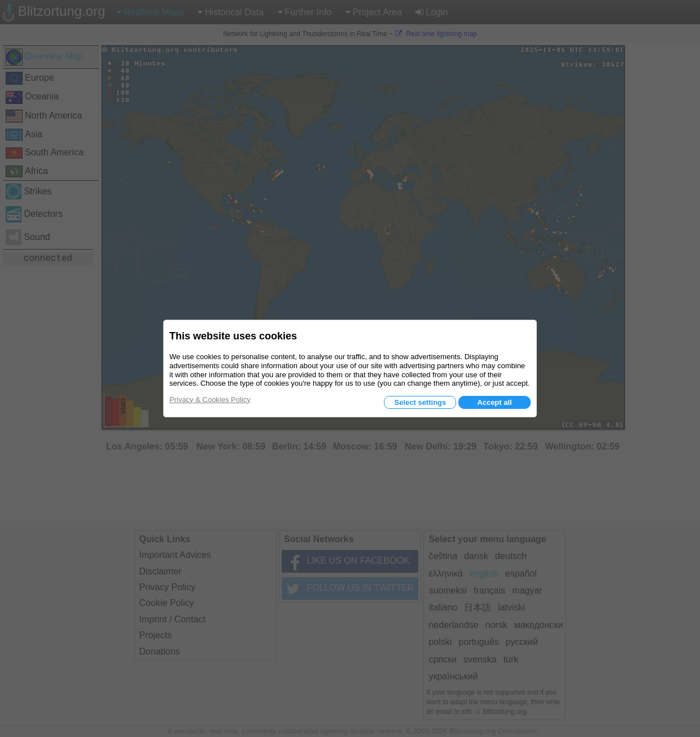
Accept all (494, 402)
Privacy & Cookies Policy (210, 400)
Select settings (420, 402)
